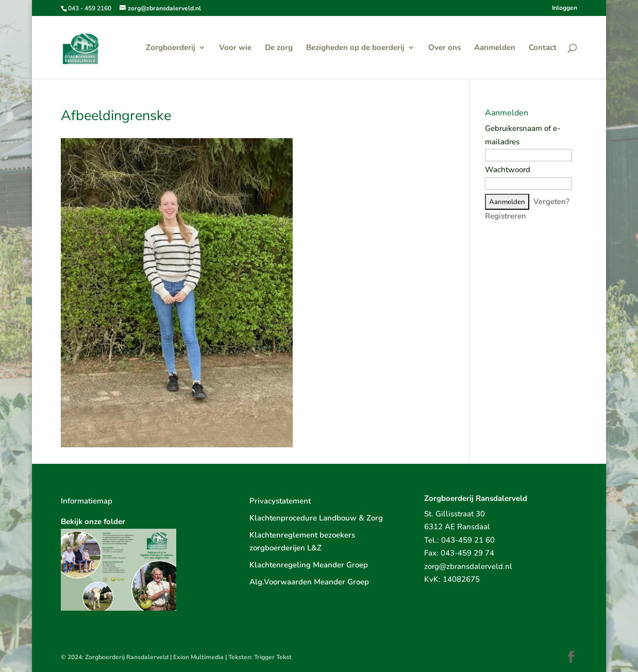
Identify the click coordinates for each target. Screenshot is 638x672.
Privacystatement (280, 501)
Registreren (506, 216)
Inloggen (565, 8)
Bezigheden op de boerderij (355, 48)
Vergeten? (551, 201)
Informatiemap (87, 501)
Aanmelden (495, 48)
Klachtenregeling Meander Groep (309, 565)
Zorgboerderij (171, 48)
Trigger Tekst (273, 657)
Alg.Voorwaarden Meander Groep (309, 582)
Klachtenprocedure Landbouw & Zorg (316, 518)
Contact (543, 48)
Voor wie (235, 48)
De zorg (279, 48)
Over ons (444, 48)
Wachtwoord (508, 170)
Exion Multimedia (198, 657)
